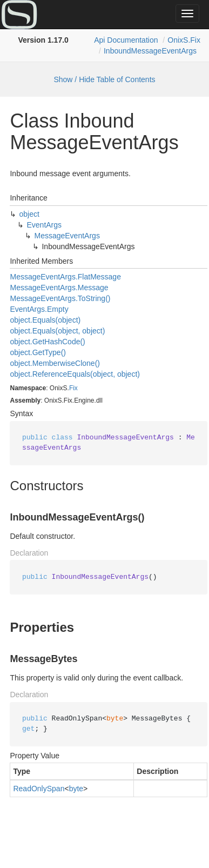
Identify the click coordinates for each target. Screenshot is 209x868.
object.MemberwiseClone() (55, 363)
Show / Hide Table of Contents (104, 79)
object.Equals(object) (45, 320)
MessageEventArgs (67, 236)
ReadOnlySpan (39, 789)
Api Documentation (126, 40)
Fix (73, 388)
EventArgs (44, 225)
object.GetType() (38, 352)
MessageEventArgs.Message (59, 288)
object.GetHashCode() (47, 342)
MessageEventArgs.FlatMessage (65, 277)
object (29, 214)
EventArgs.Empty (39, 309)
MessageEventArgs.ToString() (60, 298)
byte (76, 789)
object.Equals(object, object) (57, 331)
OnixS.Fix (184, 40)
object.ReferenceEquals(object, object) (75, 374)
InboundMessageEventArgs (150, 51)
